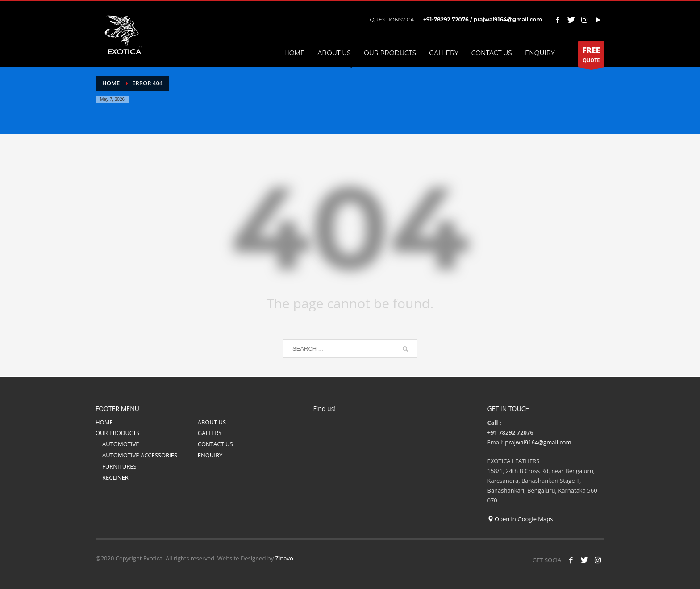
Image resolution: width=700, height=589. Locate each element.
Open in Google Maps (520, 519)
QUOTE (591, 56)
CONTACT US (215, 444)
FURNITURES (119, 466)
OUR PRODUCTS (117, 433)
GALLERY (210, 433)
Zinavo (284, 558)
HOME (104, 422)
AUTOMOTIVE (121, 444)
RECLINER (115, 477)
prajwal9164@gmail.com (538, 442)
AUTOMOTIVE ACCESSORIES (140, 455)
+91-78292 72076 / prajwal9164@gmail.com (483, 19)
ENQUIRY (210, 455)
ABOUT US (212, 422)
